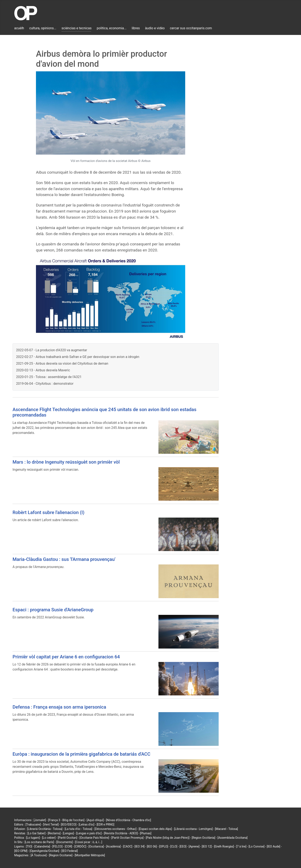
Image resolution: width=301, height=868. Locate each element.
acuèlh (19, 28)
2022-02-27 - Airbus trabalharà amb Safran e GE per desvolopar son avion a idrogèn (78, 357)
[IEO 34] (140, 846)
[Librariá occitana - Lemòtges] (193, 829)
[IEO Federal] (70, 851)
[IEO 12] (207, 846)
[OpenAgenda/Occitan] (44, 851)
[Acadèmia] (113, 846)
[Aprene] (194, 846)
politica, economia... (112, 28)
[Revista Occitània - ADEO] (121, 833)
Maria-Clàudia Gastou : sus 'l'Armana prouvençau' (64, 559)
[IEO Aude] (273, 846)
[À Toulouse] (39, 855)
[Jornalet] (40, 820)
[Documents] (64, 842)
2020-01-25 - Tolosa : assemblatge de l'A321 (49, 377)
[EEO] (183, 846)
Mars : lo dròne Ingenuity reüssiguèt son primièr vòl (66, 462)
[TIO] (29, 846)
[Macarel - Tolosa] (226, 829)
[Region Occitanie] (61, 855)
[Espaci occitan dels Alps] (155, 829)
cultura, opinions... (43, 28)
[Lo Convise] (256, 846)
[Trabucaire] (33, 824)
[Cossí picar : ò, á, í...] (89, 842)
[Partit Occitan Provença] (127, 838)
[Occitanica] (96, 846)
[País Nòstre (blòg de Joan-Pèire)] (168, 838)
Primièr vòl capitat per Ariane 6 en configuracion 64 (66, 657)
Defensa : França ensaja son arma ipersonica (59, 707)
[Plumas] (146, 833)
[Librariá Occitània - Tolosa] (45, 829)
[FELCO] (57, 846)
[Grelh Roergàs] (224, 846)
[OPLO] (164, 846)
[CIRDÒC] (80, 846)
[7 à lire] (241, 846)
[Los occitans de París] (39, 842)
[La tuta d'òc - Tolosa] (78, 829)
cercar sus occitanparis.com (191, 28)
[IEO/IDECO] (69, 824)
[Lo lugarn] (33, 838)
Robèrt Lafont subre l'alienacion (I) (48, 512)
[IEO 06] (152, 846)
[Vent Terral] (51, 824)
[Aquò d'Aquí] (95, 820)
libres (136, 28)
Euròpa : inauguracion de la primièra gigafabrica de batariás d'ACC (81, 754)
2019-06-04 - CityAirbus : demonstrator (45, 384)
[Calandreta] (42, 846)
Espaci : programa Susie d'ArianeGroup (53, 610)
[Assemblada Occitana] (233, 838)
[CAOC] (128, 846)
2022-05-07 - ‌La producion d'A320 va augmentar (52, 350)
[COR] (68, 846)
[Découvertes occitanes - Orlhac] (115, 829)
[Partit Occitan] (68, 838)
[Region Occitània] (203, 838)
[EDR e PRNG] (105, 824)
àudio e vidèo (155, 28)
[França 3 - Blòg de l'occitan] (66, 820)
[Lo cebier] (49, 838)
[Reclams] (54, 833)
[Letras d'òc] (86, 824)
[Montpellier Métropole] (90, 855)
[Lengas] (68, 833)
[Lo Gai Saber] (36, 833)
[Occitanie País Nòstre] (94, 838)
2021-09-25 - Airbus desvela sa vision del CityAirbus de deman (62, 363)
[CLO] (174, 846)
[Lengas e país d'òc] (89, 833)
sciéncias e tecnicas (77, 28)
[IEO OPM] (21, 851)
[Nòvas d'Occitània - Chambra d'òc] (128, 820)
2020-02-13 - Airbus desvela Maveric (43, 370)
